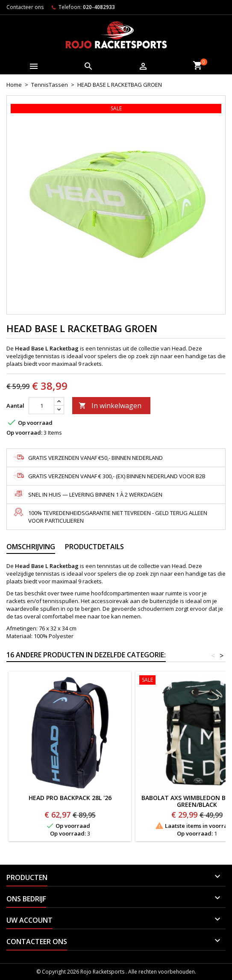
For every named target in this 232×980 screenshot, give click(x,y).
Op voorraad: (24, 433)
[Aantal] (41, 406)
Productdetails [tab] (94, 547)
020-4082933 (99, 7)
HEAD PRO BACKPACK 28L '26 (70, 798)
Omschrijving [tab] (31, 547)
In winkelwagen (110, 406)
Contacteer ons (25, 7)
